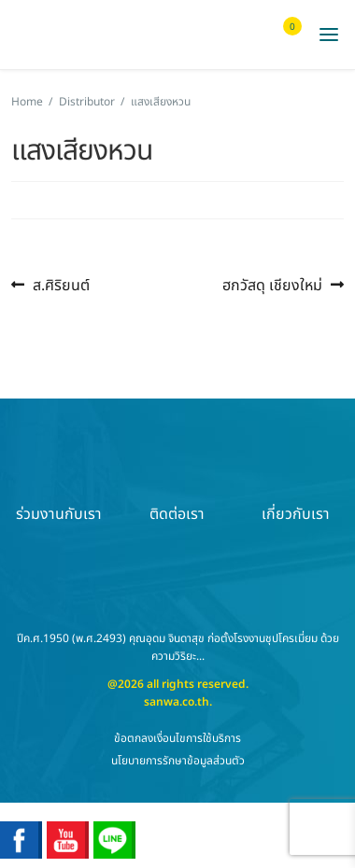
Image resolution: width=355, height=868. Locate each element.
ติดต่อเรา (177, 482)
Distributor (87, 102)
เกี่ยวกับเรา (296, 482)
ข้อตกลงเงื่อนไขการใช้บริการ (177, 738)
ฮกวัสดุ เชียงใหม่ (272, 285)
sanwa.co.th (177, 702)
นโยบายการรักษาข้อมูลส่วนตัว (178, 761)
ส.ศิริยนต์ (61, 285)
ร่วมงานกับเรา (59, 482)
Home (27, 102)
